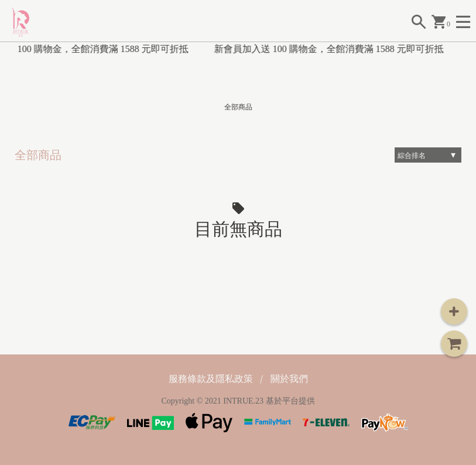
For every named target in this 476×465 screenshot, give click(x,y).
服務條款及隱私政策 (211, 379)
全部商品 (238, 107)
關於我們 (289, 379)
